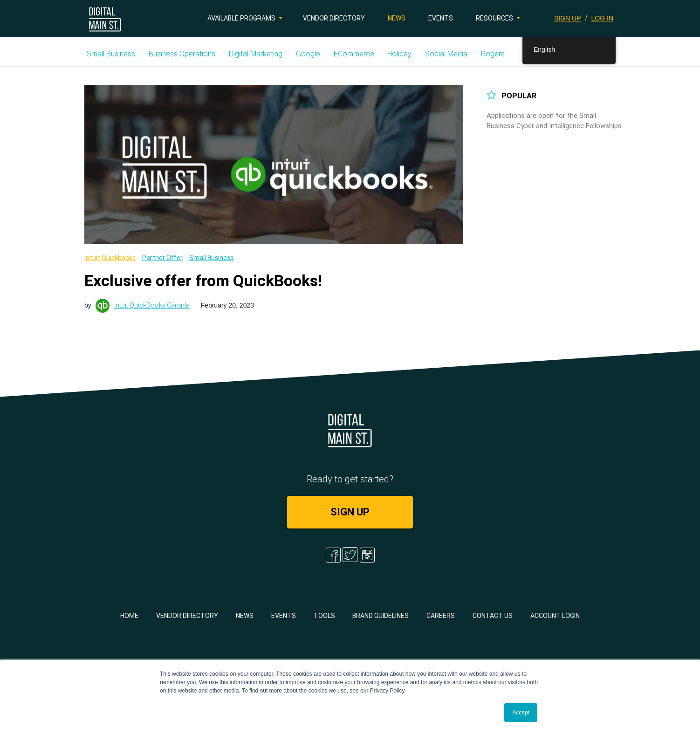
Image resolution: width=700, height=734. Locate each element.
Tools (324, 616)
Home (129, 616)
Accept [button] (521, 713)
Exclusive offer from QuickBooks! (203, 281)
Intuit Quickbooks (110, 258)
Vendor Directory (334, 18)
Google (308, 54)
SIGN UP (567, 18)
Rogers (493, 54)
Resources (494, 18)
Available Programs (241, 18)
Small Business (111, 54)
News (397, 18)
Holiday (399, 54)
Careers (441, 616)
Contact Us (493, 616)
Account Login (555, 616)
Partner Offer (162, 258)
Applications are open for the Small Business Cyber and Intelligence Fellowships (554, 120)
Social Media (446, 54)
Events (441, 18)
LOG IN (602, 18)
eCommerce (354, 54)
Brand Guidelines (381, 616)
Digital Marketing (256, 54)
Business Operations (182, 54)
